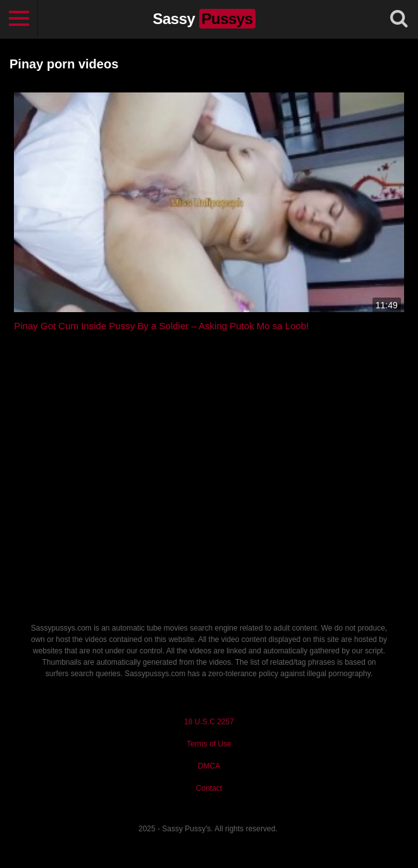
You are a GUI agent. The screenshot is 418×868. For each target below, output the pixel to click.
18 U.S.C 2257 (209, 722)
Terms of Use (209, 744)
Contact (209, 788)
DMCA (209, 766)
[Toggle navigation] (19, 19)
